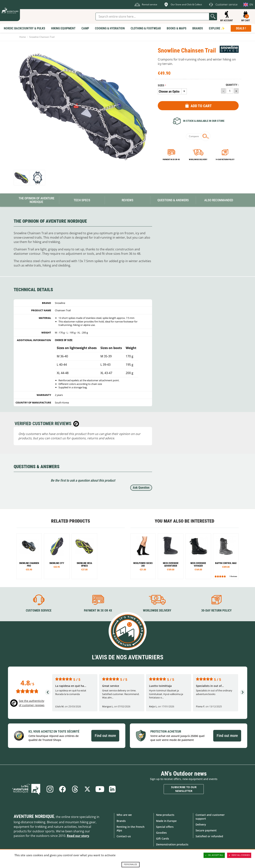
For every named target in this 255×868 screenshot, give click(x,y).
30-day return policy (216, 611)
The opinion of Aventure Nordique (36, 200)
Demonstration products (172, 844)
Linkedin (112, 789)
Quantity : (232, 85)
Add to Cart (201, 106)
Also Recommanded (219, 200)
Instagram (50, 789)
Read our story (78, 836)
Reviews (128, 200)
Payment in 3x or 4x (171, 159)
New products (165, 815)
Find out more (105, 736)
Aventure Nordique (34, 816)
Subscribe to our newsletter (184, 789)
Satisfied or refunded (209, 836)
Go (213, 17)
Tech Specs (82, 200)
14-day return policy (225, 159)
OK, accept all (214, 855)
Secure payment (206, 830)
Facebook (62, 789)
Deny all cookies (239, 855)
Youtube (100, 789)
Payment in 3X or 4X (98, 611)
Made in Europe (166, 821)
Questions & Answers (173, 200)
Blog (27, 789)
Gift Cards (163, 839)
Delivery (201, 824)
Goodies (161, 833)
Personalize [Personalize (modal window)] (130, 864)
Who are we (124, 815)
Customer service (39, 611)
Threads (75, 789)
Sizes (161, 85)
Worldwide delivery (198, 159)
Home (23, 37)
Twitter (87, 789)
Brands (121, 821)
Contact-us (124, 836)
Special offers (165, 827)
